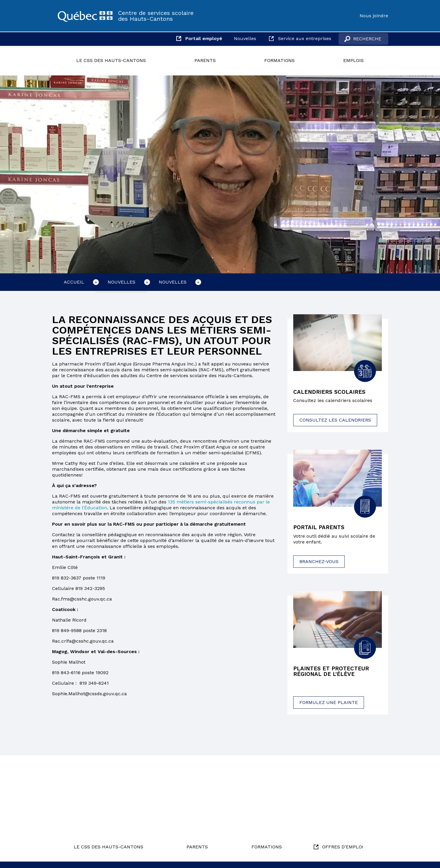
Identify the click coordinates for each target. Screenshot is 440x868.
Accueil (74, 282)
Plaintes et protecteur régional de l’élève (333, 673)
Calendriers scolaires (331, 392)
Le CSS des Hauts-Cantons (111, 60)
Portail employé (204, 38)
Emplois (353, 60)
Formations (279, 60)
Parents (205, 60)
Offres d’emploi (343, 847)
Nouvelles (245, 38)
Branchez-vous (319, 562)
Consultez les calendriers (335, 421)
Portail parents (321, 528)
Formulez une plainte (329, 704)
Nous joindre (374, 16)
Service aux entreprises (305, 38)
